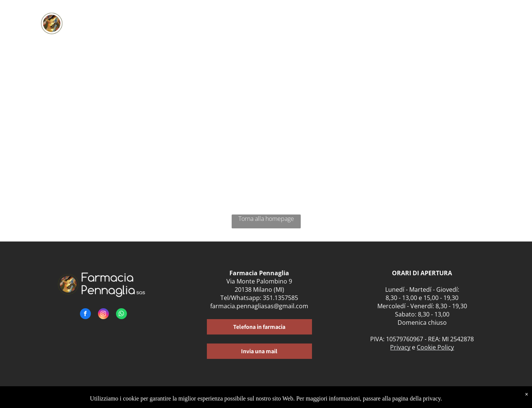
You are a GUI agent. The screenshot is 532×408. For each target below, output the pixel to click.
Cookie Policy (435, 347)
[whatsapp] (121, 315)
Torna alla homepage (266, 219)
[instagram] (103, 315)
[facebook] (85, 315)
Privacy (400, 347)
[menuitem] (195, 22)
